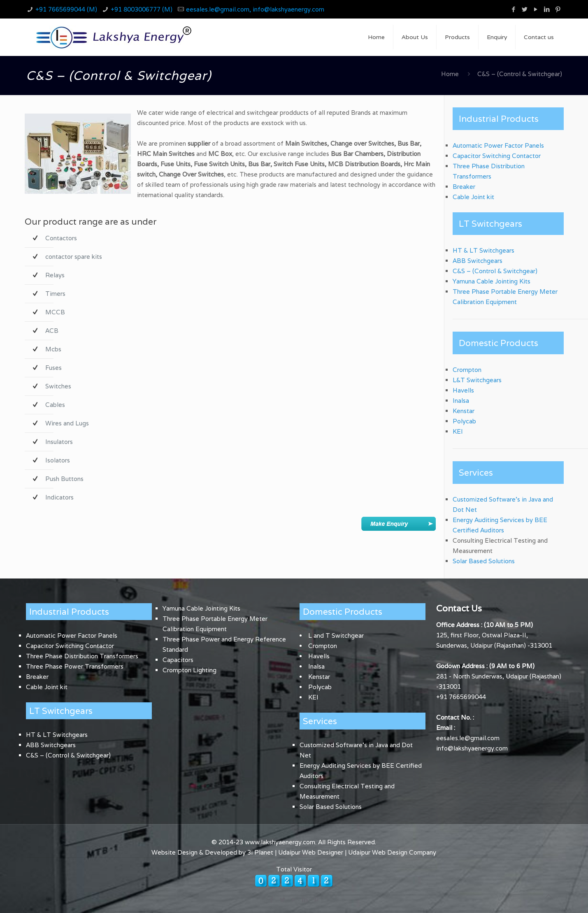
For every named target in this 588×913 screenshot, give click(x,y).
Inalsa (461, 401)
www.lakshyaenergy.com (280, 842)
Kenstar (464, 411)
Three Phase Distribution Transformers (82, 656)
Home (450, 74)
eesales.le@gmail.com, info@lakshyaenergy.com (255, 9)
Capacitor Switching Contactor (497, 156)
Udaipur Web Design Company (392, 852)
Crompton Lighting (189, 670)
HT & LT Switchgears (483, 250)
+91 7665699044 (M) (66, 9)
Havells (463, 390)
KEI (458, 431)
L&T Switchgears (477, 380)
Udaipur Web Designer (311, 852)
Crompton (467, 370)
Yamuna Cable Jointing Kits (492, 281)
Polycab (464, 421)
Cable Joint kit (473, 197)
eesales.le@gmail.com (468, 738)
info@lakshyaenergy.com (472, 748)
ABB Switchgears (478, 261)
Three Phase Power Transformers (75, 666)
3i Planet (261, 852)
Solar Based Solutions (484, 561)
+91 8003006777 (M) (142, 9)
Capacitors (178, 660)
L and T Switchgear (336, 635)
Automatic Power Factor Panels (498, 145)
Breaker (464, 187)
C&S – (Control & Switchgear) (495, 271)
